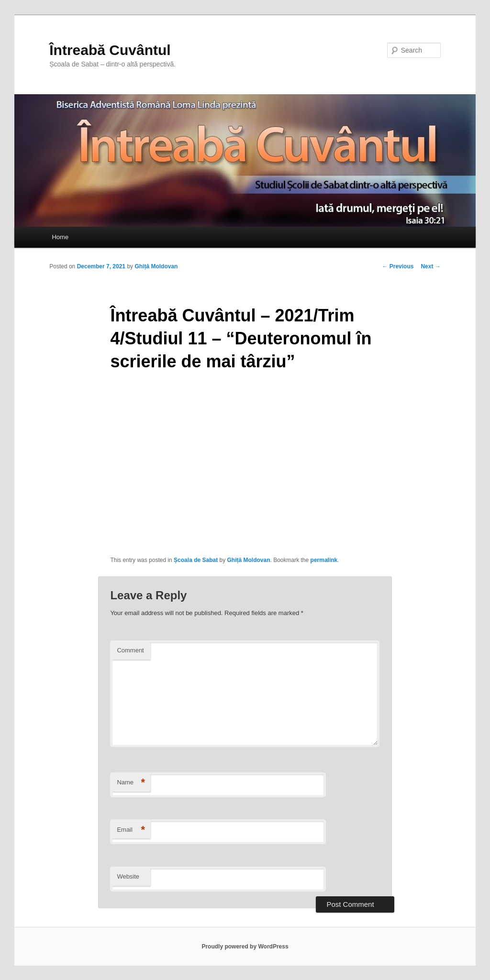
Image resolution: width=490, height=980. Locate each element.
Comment (130, 650)
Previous (398, 266)
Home (60, 237)
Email (131, 830)
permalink (324, 560)
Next (430, 266)
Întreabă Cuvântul (110, 50)
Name (131, 783)
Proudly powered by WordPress (245, 947)
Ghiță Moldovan (156, 266)
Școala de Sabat (196, 560)
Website (128, 876)
